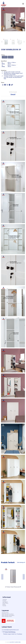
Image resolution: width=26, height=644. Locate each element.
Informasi (13, 92)
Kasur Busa (5, 603)
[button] (24, 42)
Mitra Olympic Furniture (8, 614)
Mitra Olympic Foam (7, 616)
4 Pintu (11, 57)
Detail (13, 94)
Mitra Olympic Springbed (8, 615)
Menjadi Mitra (5, 613)
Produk (4, 601)
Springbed (5, 602)
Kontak (4, 606)
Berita (4, 604)
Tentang (5, 599)
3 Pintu (5, 57)
